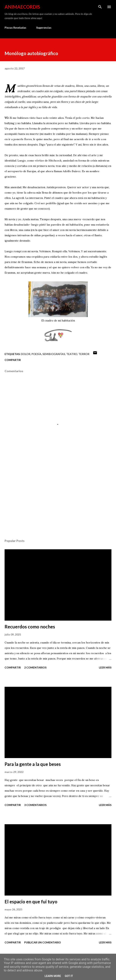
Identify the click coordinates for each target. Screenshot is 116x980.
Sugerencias (44, 28)
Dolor (26, 354)
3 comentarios (35, 805)
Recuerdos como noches (30, 627)
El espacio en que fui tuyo (31, 902)
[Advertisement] (58, 500)
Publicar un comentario (43, 942)
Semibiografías (54, 354)
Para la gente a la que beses (33, 764)
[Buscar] (100, 7)
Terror (84, 354)
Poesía (36, 354)
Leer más (105, 667)
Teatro (72, 354)
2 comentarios (35, 667)
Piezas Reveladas (15, 28)
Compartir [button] (13, 360)
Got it (69, 976)
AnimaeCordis (22, 7)
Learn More (53, 976)
